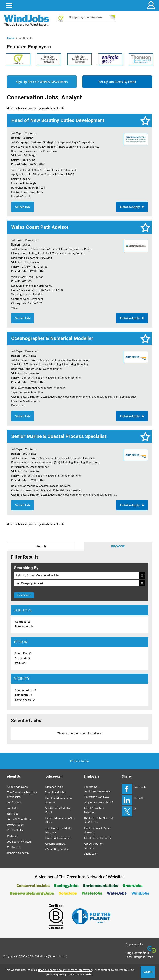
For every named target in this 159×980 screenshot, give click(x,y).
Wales (21, 663)
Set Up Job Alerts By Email (117, 82)
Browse (118, 546)
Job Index (13, 808)
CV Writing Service (57, 849)
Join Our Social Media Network (59, 830)
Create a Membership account (59, 800)
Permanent (24, 626)
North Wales (25, 700)
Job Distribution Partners (93, 846)
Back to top (82, 761)
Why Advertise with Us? (98, 802)
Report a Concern (18, 853)
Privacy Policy (15, 825)
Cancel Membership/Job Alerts (60, 820)
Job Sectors (14, 802)
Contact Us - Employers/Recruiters (97, 789)
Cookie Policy (15, 830)
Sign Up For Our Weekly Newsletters (42, 82)
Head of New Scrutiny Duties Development (58, 120)
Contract (22, 621)
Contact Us (14, 847)
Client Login (91, 854)
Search (41, 546)
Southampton (25, 690)
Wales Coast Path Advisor (40, 227)
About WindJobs (17, 787)
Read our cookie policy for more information (65, 970)
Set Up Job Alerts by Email (58, 810)
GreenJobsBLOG (56, 844)
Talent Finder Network (97, 838)
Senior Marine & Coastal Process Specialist (59, 436)
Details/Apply (130, 207)
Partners (12, 836)
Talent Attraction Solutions (94, 810)
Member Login (54, 787)
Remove (142, 575)
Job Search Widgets (19, 842)
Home (11, 38)
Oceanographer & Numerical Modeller (52, 338)
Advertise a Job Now (96, 797)
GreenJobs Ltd (58, 956)
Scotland (22, 658)
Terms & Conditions (19, 819)
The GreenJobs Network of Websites (22, 794)
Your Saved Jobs (55, 792)
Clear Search (24, 595)
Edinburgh (23, 695)
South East (24, 653)
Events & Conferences (59, 838)
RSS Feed (13, 813)
